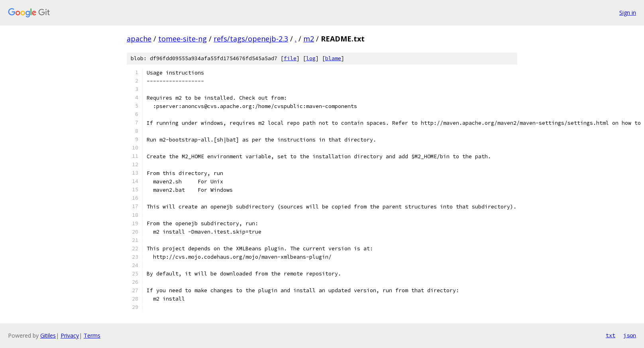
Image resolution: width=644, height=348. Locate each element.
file (290, 58)
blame (333, 58)
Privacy (70, 335)
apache (139, 39)
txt (611, 335)
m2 (309, 39)
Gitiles (48, 335)
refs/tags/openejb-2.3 (251, 39)
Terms (92, 335)
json (630, 335)
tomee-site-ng (183, 39)
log (311, 58)
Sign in (628, 13)
